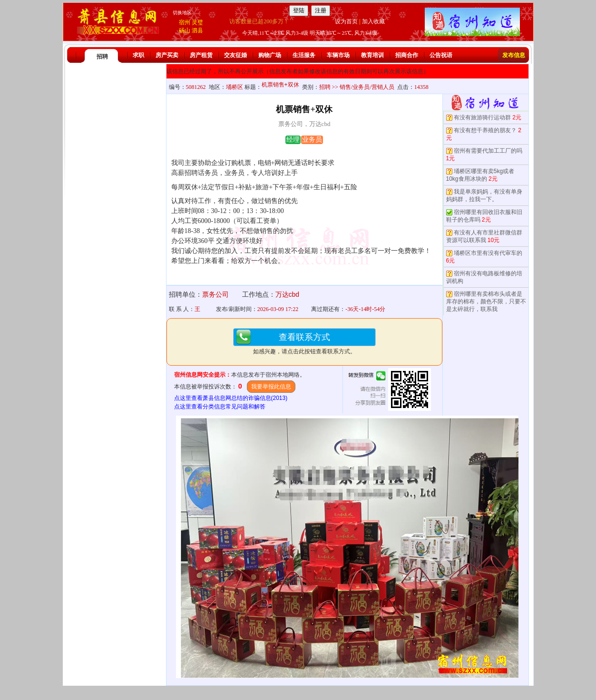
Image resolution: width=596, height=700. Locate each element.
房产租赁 (201, 55)
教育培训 (372, 55)
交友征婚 (235, 55)
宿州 (185, 22)
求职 (138, 55)
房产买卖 (167, 55)
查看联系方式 (304, 337)
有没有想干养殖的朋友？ (485, 130)
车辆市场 (338, 55)
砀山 (185, 30)
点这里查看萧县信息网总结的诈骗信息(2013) (231, 398)
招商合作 (407, 55)
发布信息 (514, 55)
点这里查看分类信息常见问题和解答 (220, 407)
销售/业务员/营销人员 (367, 87)
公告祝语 (441, 55)
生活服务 (304, 55)
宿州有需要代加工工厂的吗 (488, 151)
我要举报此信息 (271, 387)
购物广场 (270, 55)
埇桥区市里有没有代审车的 (488, 253)
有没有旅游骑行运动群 (482, 117)
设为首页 (346, 21)
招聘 (102, 57)
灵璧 (197, 22)
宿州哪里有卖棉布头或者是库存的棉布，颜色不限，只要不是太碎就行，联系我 (486, 301)
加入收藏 (373, 21)
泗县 (197, 30)
